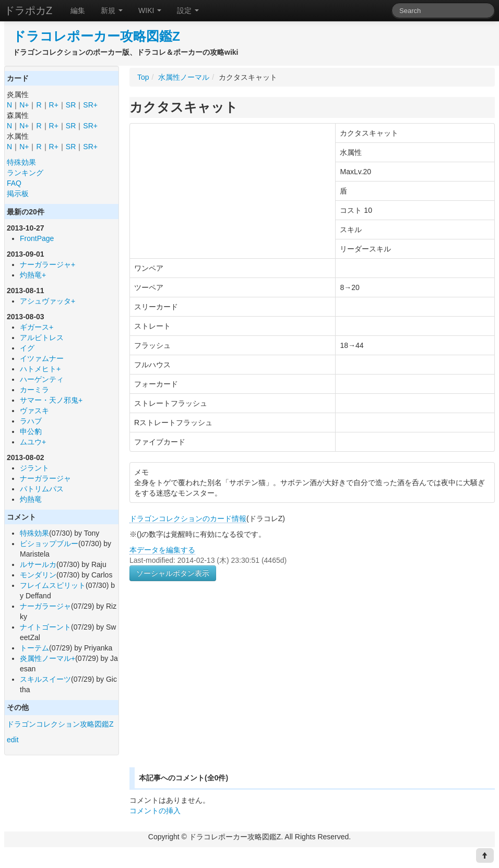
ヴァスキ (34, 411)
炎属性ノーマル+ (47, 658)
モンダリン (38, 575)
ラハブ (31, 421)
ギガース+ (37, 327)
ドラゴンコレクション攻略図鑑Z (60, 724)
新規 (112, 10)
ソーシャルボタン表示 (173, 573)
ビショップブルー (49, 544)
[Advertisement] (217, 686)
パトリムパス (42, 489)
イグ (27, 348)
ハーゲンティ (42, 379)
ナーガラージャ (45, 478)
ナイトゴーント (45, 627)
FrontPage (37, 238)
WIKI (150, 10)
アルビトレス (42, 337)
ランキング (25, 173)
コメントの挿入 (155, 811)
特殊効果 (21, 162)
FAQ (14, 183)
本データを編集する (162, 550)
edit (13, 740)
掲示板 (18, 194)
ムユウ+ (33, 442)
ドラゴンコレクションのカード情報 (188, 519)
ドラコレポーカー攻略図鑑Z (96, 36)
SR (71, 105)
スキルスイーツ (45, 679)
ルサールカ (38, 564)
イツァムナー (42, 358)
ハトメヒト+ (40, 369)
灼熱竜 (31, 499)
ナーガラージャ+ (47, 264)
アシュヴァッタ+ (47, 301)
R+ (54, 105)
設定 (188, 10)
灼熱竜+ (33, 275)
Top (143, 77)
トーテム (34, 648)
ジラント (34, 468)
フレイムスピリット (53, 585)
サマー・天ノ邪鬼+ (51, 400)
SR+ (90, 105)
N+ (24, 105)
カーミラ (34, 390)
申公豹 (31, 431)
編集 (78, 10)
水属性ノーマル (184, 77)
